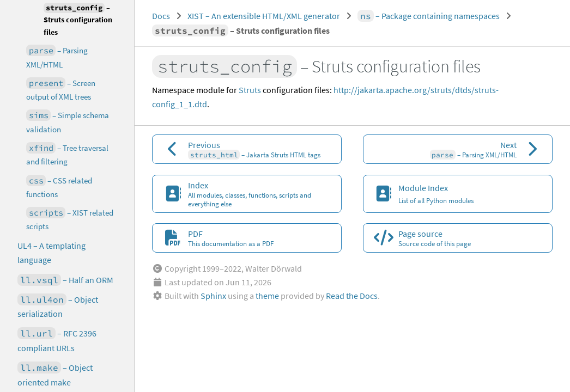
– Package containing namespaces (429, 16)
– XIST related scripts (70, 219)
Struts (250, 90)
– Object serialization (58, 307)
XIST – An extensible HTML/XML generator (264, 16)
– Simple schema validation (68, 122)
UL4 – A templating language (51, 253)
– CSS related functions (59, 187)
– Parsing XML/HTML (57, 57)
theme (267, 296)
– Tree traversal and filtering (67, 154)
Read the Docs (352, 296)
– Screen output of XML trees (61, 90)
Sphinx (213, 296)
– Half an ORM (65, 280)
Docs (161, 16)
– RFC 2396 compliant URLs (57, 340)
